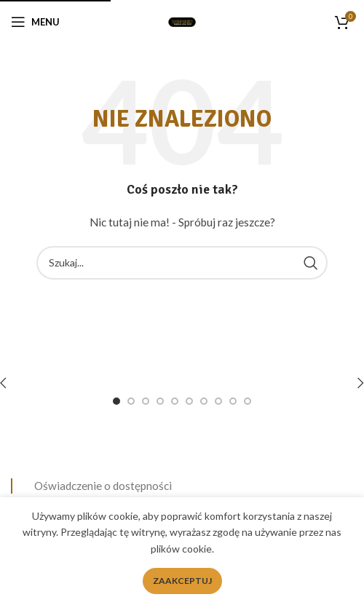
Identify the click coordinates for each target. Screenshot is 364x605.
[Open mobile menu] (35, 22)
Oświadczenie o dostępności (103, 486)
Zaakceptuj (182, 581)
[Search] (182, 263)
